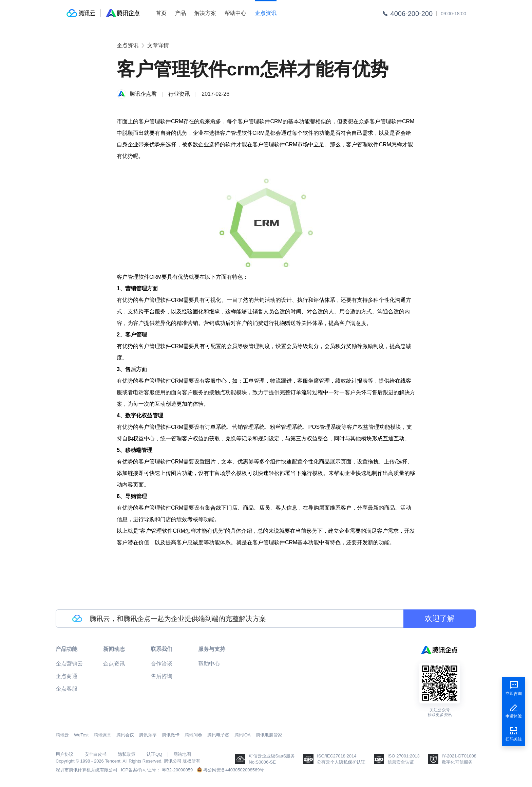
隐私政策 (127, 754)
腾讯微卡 (171, 735)
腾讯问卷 (193, 735)
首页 (161, 13)
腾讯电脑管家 (269, 735)
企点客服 (66, 689)
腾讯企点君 (143, 94)
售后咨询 (161, 676)
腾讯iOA (243, 735)
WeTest (81, 735)
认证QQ (154, 754)
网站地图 (182, 754)
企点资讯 (266, 13)
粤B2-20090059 (177, 770)
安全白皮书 (96, 754)
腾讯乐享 (148, 735)
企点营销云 (69, 664)
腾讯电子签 (218, 735)
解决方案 (205, 13)
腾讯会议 (125, 735)
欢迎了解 (440, 618)
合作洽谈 (161, 664)
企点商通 (66, 676)
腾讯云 (62, 735)
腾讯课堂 (102, 735)
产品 (180, 13)
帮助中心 (235, 13)
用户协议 (64, 754)
